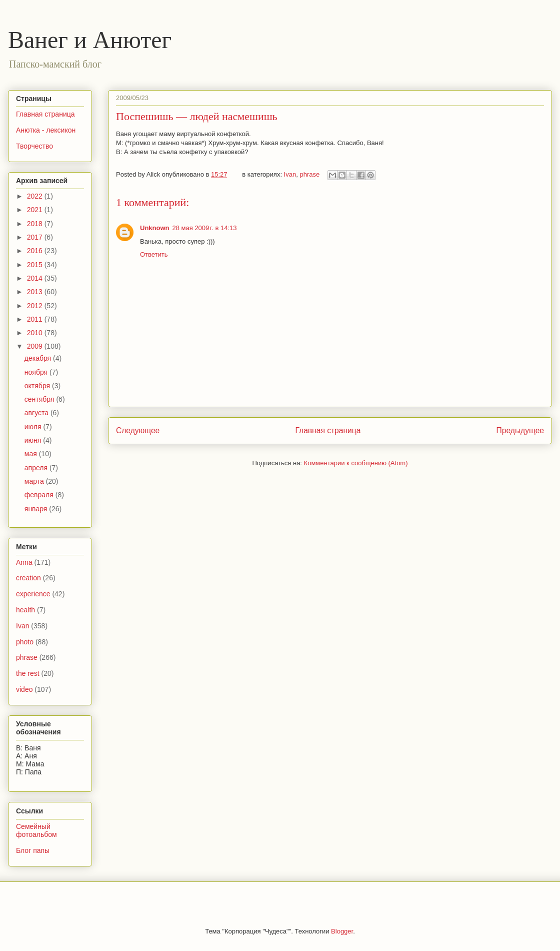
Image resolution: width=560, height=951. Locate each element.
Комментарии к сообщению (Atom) (356, 463)
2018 (36, 224)
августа (37, 413)
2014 (36, 278)
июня (34, 440)
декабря (39, 358)
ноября (37, 372)
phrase (309, 174)
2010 (36, 333)
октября (38, 386)
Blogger (342, 931)
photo (25, 642)
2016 (36, 251)
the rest (28, 673)
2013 (36, 292)
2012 (36, 306)
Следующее (138, 430)
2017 (36, 237)
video (24, 689)
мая (32, 454)
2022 (36, 196)
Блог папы (33, 850)
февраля (40, 495)
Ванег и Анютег (90, 40)
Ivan (290, 174)
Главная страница (328, 430)
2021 (36, 210)
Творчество (34, 146)
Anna (24, 562)
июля (34, 427)
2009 (36, 346)
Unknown (155, 228)
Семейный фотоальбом (36, 831)
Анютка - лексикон (46, 130)
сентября (40, 399)
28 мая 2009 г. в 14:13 (205, 228)
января (37, 509)
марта (35, 481)
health (25, 610)
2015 (36, 265)
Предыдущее (520, 430)
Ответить (154, 254)
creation (28, 578)
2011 (36, 319)
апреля (37, 468)
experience (33, 594)
